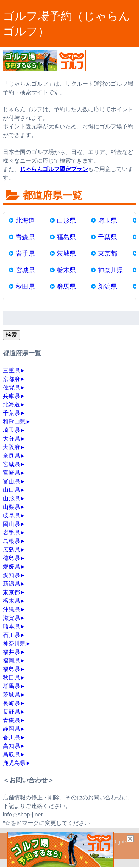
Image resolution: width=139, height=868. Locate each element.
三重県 (11, 370)
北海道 (25, 220)
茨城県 (66, 254)
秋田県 (25, 287)
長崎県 (11, 703)
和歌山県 (14, 422)
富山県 (11, 481)
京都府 (11, 379)
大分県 (11, 439)
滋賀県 (11, 618)
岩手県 (25, 254)
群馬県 (66, 287)
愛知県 (11, 575)
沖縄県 (11, 609)
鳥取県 (11, 754)
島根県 (11, 541)
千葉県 (107, 237)
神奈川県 (111, 270)
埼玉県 (107, 220)
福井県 (11, 652)
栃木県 (66, 270)
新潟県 (107, 287)
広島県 (11, 550)
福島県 (66, 237)
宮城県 (25, 270)
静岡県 (11, 729)
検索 (11, 335)
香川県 (11, 737)
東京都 (107, 254)
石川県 (11, 635)
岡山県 (11, 524)
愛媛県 (11, 567)
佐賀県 (11, 387)
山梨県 (11, 507)
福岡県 (11, 661)
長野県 (11, 712)
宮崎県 (11, 473)
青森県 (25, 237)
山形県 (66, 220)
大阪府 (11, 447)
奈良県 (11, 456)
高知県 (11, 746)
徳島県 (11, 558)
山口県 (11, 490)
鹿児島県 (14, 763)
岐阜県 (11, 515)
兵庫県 (11, 396)
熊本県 (11, 626)
